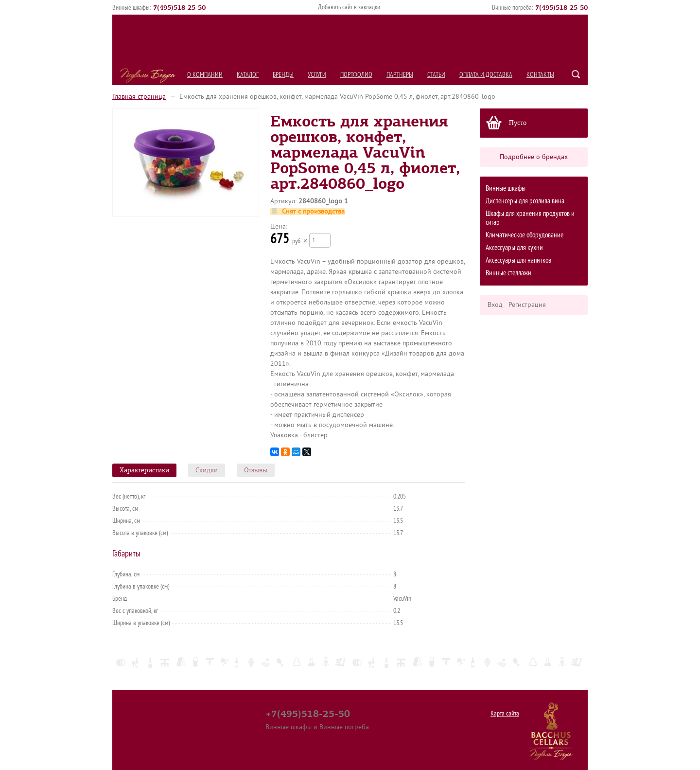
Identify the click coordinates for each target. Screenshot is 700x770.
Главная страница (139, 97)
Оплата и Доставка (486, 75)
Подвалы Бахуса (148, 75)
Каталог (248, 75)
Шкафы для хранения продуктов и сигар (530, 218)
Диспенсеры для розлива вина (525, 201)
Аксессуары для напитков (518, 260)
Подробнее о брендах (534, 157)
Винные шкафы (506, 188)
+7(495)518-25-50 (308, 714)
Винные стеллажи (508, 273)
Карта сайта (505, 713)
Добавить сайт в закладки (349, 7)
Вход (495, 305)
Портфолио (356, 75)
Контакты (540, 75)
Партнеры (400, 75)
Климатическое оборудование (525, 235)
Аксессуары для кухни (514, 248)
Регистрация (527, 305)
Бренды (283, 75)
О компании (205, 75)
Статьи (436, 75)
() (179, 7)
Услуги (317, 75)
